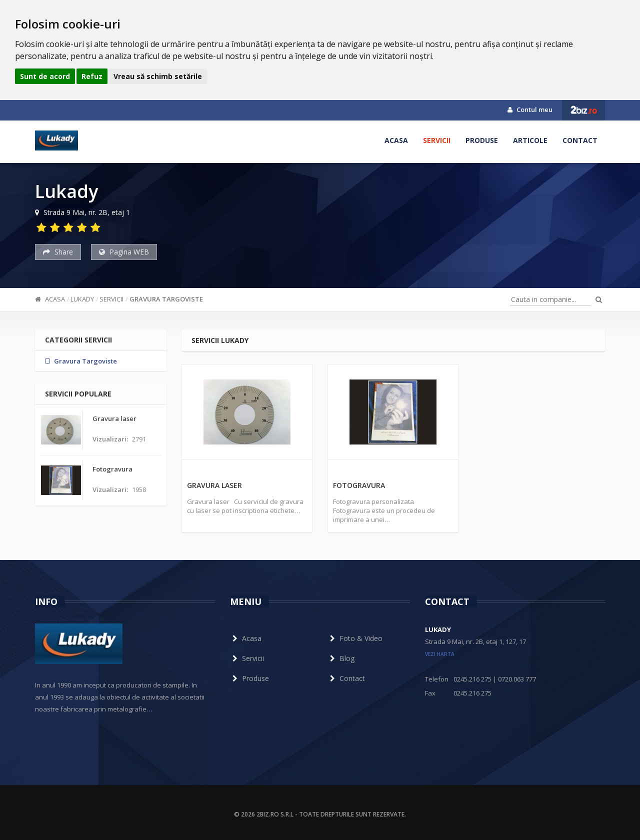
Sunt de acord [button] (45, 76)
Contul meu (530, 109)
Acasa (396, 140)
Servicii (437, 140)
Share (58, 252)
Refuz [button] (92, 76)
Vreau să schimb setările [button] (158, 76)
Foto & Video (355, 638)
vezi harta (440, 654)
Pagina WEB (124, 252)
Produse (482, 140)
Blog (341, 658)
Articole (530, 140)
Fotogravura (359, 485)
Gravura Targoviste (166, 299)
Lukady (82, 299)
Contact (580, 140)
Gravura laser (214, 485)
